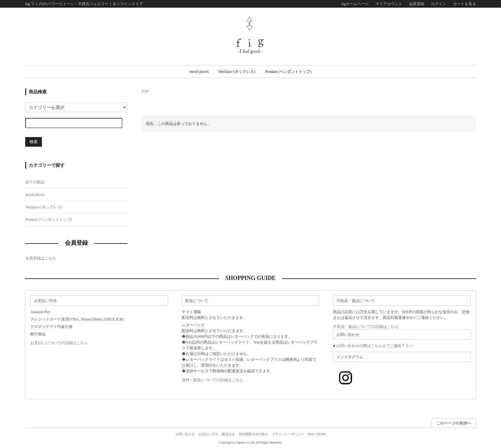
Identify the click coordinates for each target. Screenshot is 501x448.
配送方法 (228, 434)
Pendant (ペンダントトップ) (288, 72)
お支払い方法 (208, 434)
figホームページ (355, 4)
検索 (34, 142)
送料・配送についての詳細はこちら (212, 380)
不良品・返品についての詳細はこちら (366, 327)
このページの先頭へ (454, 423)
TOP (145, 91)
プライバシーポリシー (288, 434)
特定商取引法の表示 (253, 434)
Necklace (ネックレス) (237, 72)
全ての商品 (35, 182)
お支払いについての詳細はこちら (59, 343)
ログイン (439, 4)
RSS (311, 434)
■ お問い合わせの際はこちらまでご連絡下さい (373, 346)
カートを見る (465, 4)
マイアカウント (389, 4)
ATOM (321, 434)
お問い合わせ (185, 434)
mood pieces (199, 72)
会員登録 (417, 4)
